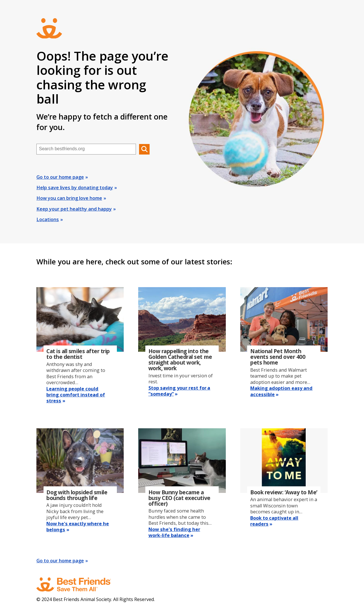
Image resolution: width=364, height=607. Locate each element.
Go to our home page (60, 177)
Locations (48, 219)
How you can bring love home (69, 198)
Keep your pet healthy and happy (74, 209)
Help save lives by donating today (75, 188)
